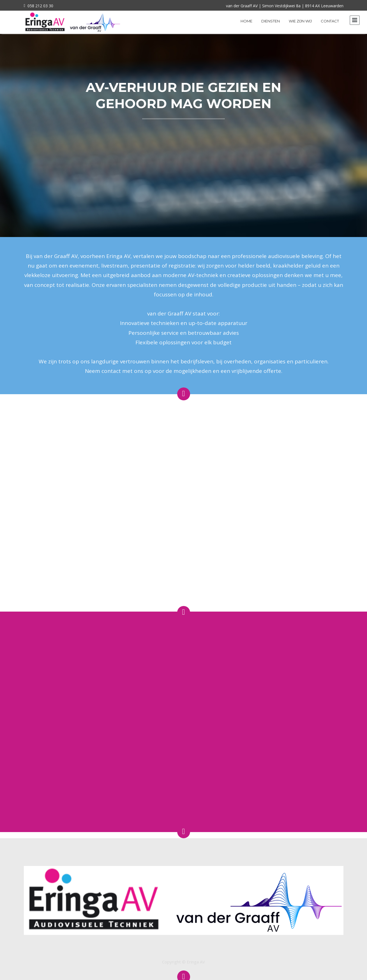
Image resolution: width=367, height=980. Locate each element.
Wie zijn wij (300, 21)
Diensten (271, 21)
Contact (330, 21)
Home (246, 21)
